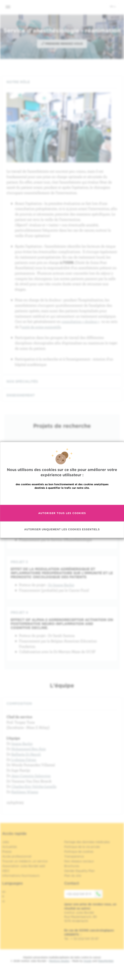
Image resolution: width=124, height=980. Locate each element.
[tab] (62, 82)
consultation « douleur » (81, 321)
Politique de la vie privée (82, 847)
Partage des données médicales (87, 842)
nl (3, 901)
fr (113, 6)
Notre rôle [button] (62, 82)
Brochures (72, 866)
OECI (6, 871)
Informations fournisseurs (21, 876)
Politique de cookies (79, 852)
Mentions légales (59, 961)
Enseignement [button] (62, 395)
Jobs (6, 842)
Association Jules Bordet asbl (24, 866)
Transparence (74, 856)
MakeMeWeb (106, 961)
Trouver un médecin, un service (25, 861)
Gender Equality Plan (79, 871)
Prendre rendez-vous (62, 44)
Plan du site (73, 876)
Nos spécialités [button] (62, 381)
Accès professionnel (17, 856)
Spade (88, 961)
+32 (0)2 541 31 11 (84, 894)
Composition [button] (62, 704)
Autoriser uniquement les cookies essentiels (62, 530)
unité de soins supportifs (41, 327)
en (4, 892)
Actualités (10, 847)
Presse (7, 852)
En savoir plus (62, 497)
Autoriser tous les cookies (62, 513)
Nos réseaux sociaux (79, 861)
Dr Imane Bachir (61, 585)
